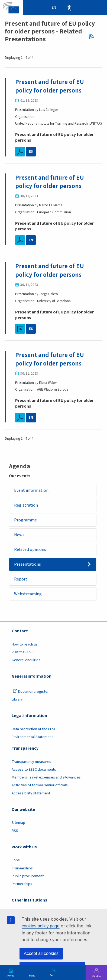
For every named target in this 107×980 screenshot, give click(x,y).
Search (54, 975)
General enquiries (26, 661)
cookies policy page (41, 926)
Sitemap (18, 824)
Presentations (28, 565)
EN (31, 240)
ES (31, 152)
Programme (26, 520)
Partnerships (22, 885)
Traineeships (22, 869)
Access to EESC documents (34, 770)
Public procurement (28, 877)
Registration (26, 506)
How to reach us (25, 645)
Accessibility (69, 8)
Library (17, 700)
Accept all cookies (41, 953)
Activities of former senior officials (40, 786)
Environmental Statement (32, 738)
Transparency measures (31, 762)
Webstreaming (28, 595)
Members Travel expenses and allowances (46, 778)
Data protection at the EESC (34, 730)
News (20, 535)
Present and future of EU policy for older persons (50, 86)
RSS (93, 36)
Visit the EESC (23, 653)
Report (21, 580)
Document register (31, 692)
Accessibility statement (31, 794)
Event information (32, 491)
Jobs (16, 861)
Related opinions (30, 550)
